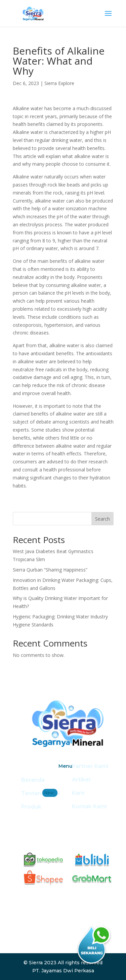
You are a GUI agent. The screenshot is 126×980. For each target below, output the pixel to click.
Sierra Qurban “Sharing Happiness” (50, 570)
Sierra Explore (59, 83)
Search (102, 519)
